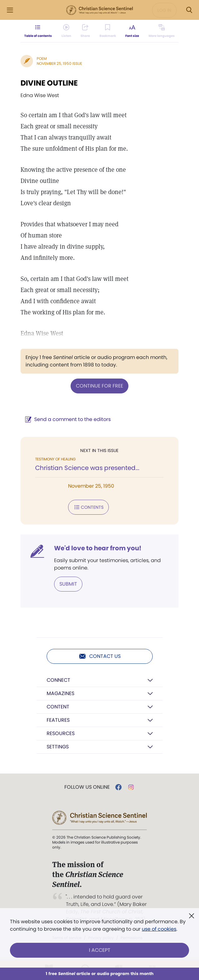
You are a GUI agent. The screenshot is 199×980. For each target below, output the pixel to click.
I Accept (100, 950)
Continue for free (99, 386)
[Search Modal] (189, 10)
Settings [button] (58, 747)
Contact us (100, 656)
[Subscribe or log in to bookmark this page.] (108, 31)
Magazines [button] (60, 693)
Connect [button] (58, 680)
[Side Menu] (10, 10)
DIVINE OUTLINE (49, 83)
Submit (68, 584)
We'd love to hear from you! (98, 548)
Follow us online (87, 787)
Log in (164, 10)
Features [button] (58, 720)
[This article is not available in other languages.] (162, 31)
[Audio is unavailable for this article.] (66, 31)
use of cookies (159, 929)
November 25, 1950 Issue (59, 63)
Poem (42, 58)
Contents (88, 507)
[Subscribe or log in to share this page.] (85, 31)
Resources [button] (61, 733)
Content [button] (58, 707)
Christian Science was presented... (87, 468)
